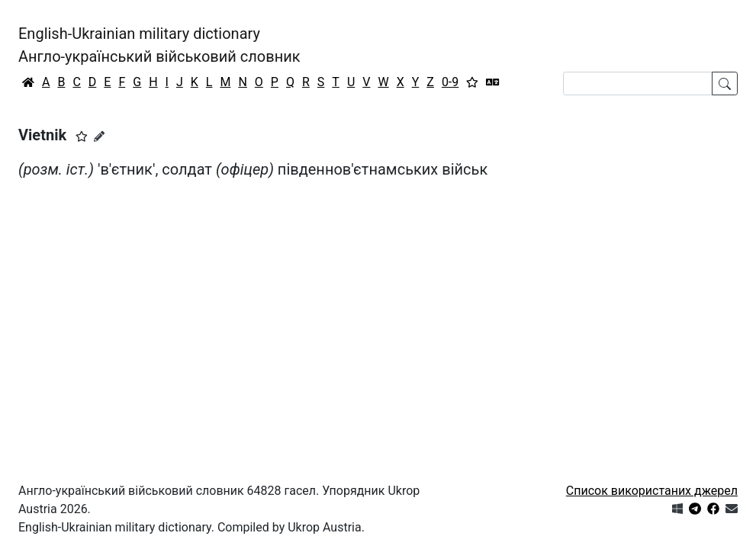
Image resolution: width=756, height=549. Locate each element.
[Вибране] (472, 82)
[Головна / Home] (28, 82)
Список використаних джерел (652, 491)
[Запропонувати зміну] (99, 136)
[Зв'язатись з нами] (732, 509)
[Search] (638, 83)
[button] (82, 136)
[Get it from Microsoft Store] (677, 509)
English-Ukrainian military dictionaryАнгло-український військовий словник (159, 45)
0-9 (450, 82)
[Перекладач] (493, 82)
